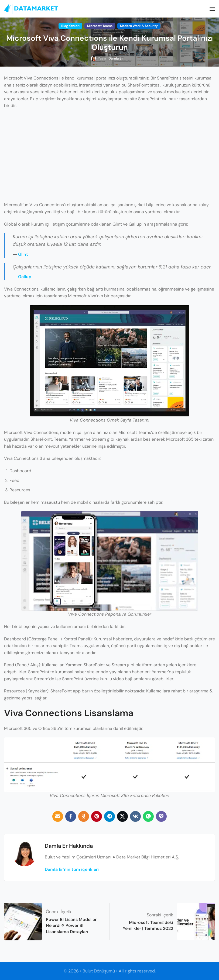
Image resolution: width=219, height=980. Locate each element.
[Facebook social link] (71, 816)
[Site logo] (31, 9)
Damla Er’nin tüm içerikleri (72, 869)
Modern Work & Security (139, 26)
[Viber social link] (161, 816)
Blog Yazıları (70, 26)
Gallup (25, 277)
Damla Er (116, 58)
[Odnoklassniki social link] (84, 816)
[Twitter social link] (122, 816)
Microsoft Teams (100, 26)
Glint (23, 254)
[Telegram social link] (109, 816)
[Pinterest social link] (97, 816)
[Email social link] (58, 816)
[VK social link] (135, 816)
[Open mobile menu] (212, 9)
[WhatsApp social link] (148, 816)
